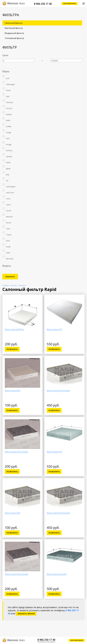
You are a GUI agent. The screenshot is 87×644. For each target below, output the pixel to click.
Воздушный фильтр (14, 33)
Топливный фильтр (14, 38)
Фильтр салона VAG (54, 329)
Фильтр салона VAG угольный (58, 390)
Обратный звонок (70, 4)
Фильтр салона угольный (57, 574)
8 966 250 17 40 (43, 4)
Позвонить (12, 349)
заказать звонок (26, 614)
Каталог (14, 286)
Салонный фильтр (14, 23)
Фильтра (22, 286)
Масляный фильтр (14, 28)
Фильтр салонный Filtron (14, 329)
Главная (6, 286)
